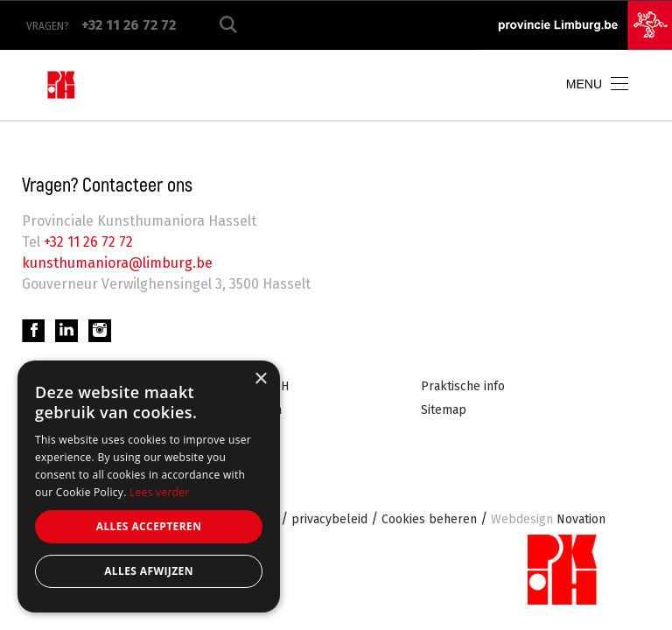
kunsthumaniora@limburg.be (117, 263)
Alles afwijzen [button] (149, 571)
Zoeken (228, 25)
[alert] (149, 486)
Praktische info (463, 386)
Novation (548, 519)
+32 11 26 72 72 (87, 242)
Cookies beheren (429, 519)
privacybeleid (329, 519)
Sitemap (444, 410)
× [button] (260, 379)
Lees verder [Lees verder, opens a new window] (160, 492)
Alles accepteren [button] (149, 526)
